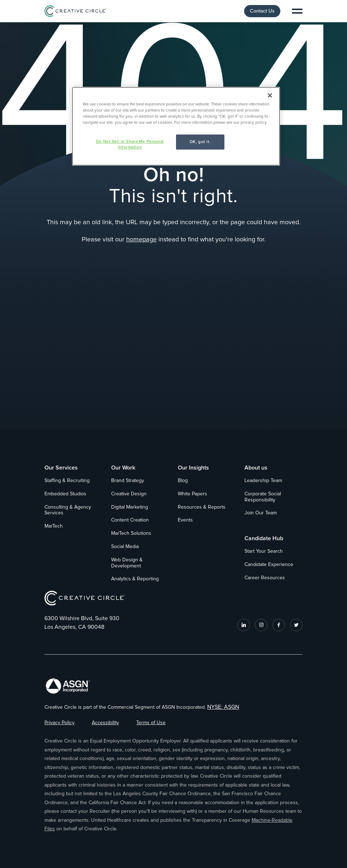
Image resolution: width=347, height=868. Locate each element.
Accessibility (105, 723)
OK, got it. (200, 142)
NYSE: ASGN (223, 707)
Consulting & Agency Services (68, 510)
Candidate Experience (269, 565)
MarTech (54, 526)
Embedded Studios (65, 494)
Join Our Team (261, 513)
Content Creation (130, 520)
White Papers (192, 494)
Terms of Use (151, 723)
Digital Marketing (130, 507)
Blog (183, 481)
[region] (176, 126)
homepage (141, 240)
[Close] (270, 95)
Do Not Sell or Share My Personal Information (130, 144)
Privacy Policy (60, 723)
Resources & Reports (202, 507)
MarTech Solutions (131, 533)
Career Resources (265, 578)
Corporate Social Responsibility (263, 497)
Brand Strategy (128, 481)
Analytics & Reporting (135, 579)
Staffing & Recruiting (67, 481)
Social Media (125, 547)
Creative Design (129, 494)
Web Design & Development (127, 563)
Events (185, 520)
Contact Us (262, 11)
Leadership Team (263, 481)
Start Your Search (264, 551)
